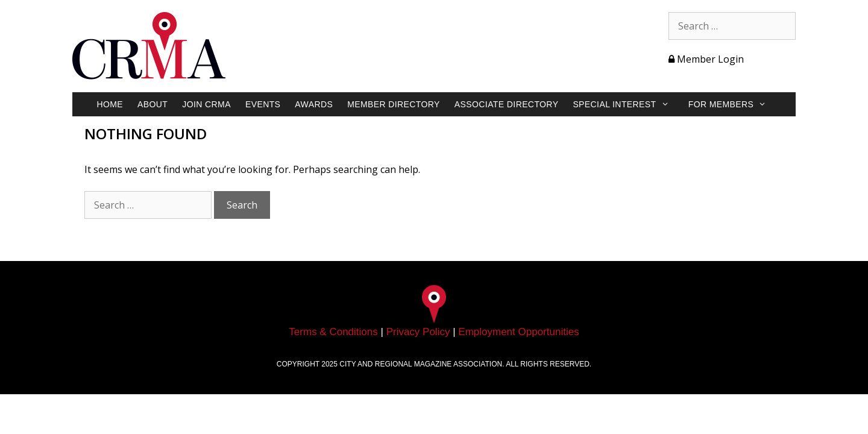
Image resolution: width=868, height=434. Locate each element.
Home (110, 104)
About (153, 104)
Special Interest (627, 104)
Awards (314, 104)
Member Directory (394, 104)
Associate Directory (507, 104)
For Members (734, 104)
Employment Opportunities (518, 332)
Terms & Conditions (333, 332)
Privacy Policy (418, 332)
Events (263, 104)
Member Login (706, 59)
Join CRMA (206, 104)
